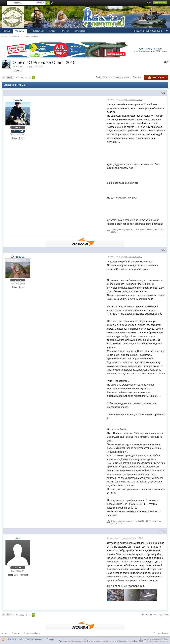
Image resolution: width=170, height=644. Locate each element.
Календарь (80, 31)
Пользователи (37, 31)
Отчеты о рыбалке (32, 633)
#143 (163, 531)
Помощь (50, 639)
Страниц (20, 77)
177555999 (18, 257)
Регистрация (160, 3)
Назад (10, 77)
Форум (4, 633)
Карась (22, 67)
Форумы (20, 31)
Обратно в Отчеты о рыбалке (155, 615)
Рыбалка (16, 633)
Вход (149, 3)
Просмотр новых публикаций (147, 31)
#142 (163, 250)
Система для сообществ (151, 639)
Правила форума (161, 633)
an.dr (18, 538)
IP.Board (165, 639)
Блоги (52, 31)
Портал (6, 31)
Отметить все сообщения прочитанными (25, 639)
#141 (163, 93)
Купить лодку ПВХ (148, 49)
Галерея (65, 31)
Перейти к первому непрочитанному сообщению (118, 77)
